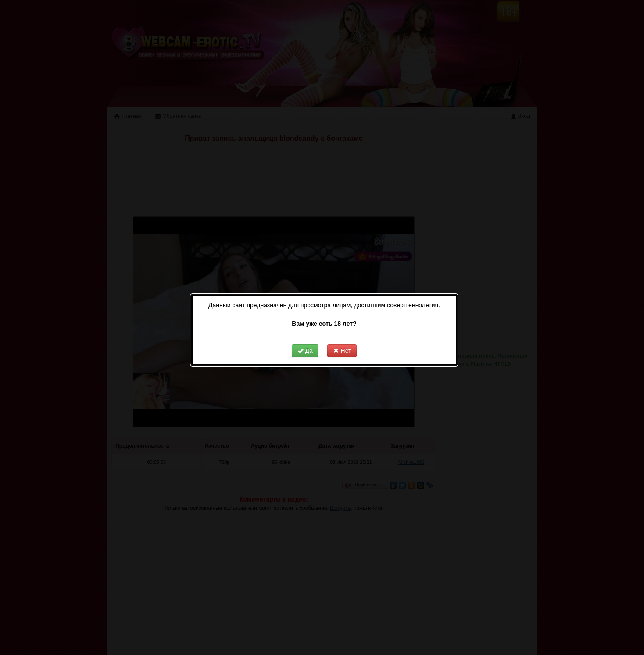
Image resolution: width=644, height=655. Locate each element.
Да (305, 337)
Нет (342, 337)
